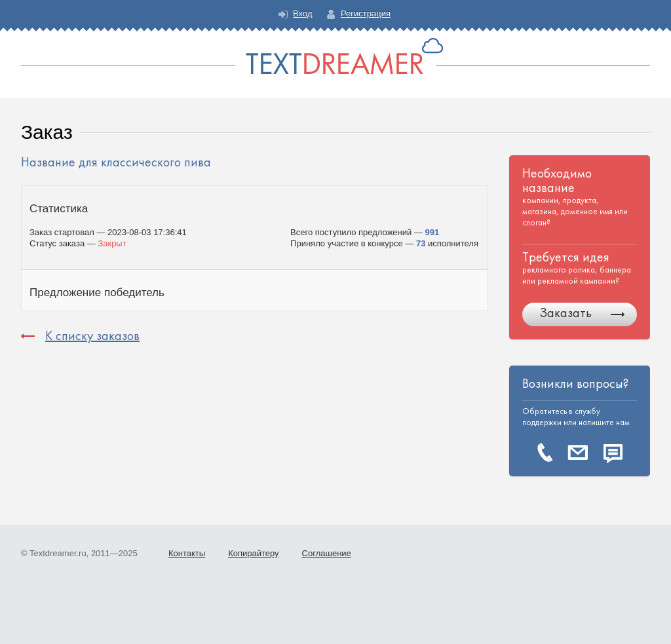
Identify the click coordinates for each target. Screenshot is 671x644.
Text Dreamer (335, 56)
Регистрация (366, 13)
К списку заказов (92, 336)
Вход (302, 13)
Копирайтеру (253, 553)
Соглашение (327, 553)
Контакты (187, 553)
